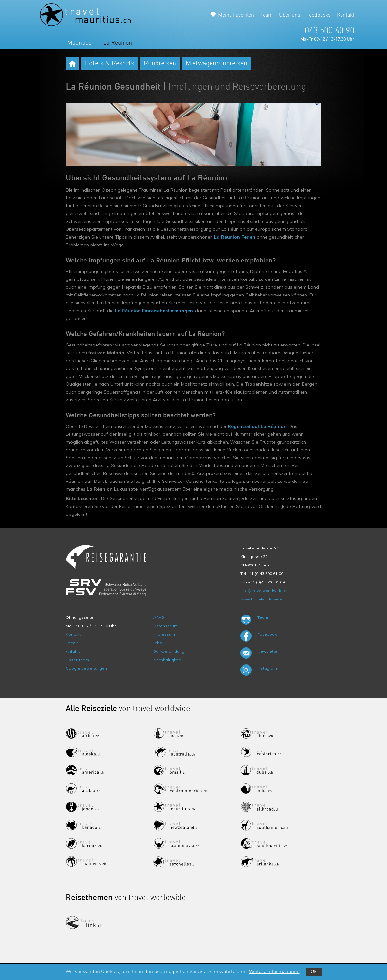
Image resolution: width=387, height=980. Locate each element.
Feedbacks (319, 15)
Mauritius (80, 43)
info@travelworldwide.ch (264, 591)
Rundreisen (160, 64)
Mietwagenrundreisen (216, 64)
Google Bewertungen (86, 668)
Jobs (158, 643)
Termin (72, 643)
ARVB (159, 617)
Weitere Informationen (274, 972)
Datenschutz (165, 626)
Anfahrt (73, 651)
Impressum (164, 634)
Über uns (290, 15)
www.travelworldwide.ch (264, 599)
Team (267, 15)
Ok (314, 972)
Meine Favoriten (236, 15)
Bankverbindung (169, 651)
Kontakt (346, 15)
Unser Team (77, 660)
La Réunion (118, 43)
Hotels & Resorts (109, 64)
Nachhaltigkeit (167, 660)
